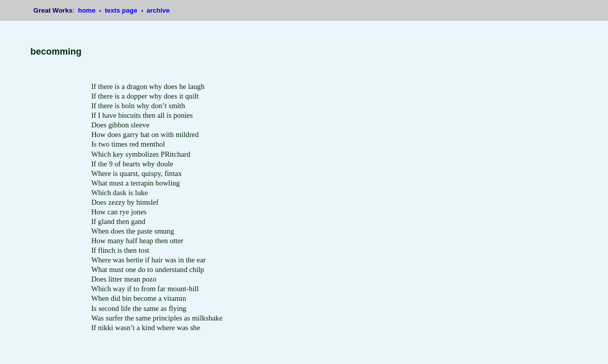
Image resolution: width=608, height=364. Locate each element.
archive (158, 10)
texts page (122, 10)
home (88, 10)
